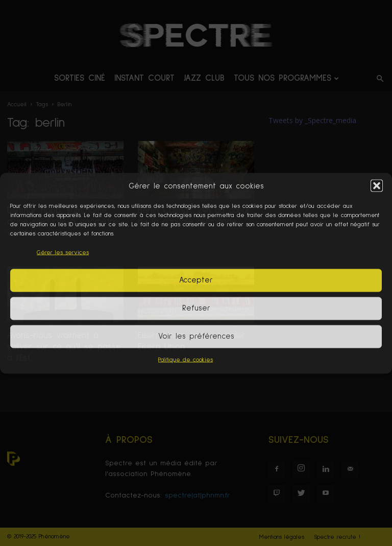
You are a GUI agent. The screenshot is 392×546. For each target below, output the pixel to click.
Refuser (196, 308)
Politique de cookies (186, 360)
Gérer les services (63, 252)
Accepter (196, 280)
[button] (377, 186)
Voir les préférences (196, 336)
